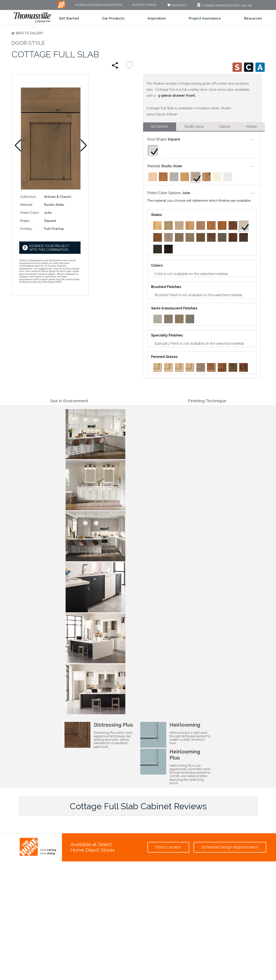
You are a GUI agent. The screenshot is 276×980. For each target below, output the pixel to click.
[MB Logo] (61, 7)
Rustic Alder (172, 166)
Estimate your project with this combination (49, 248)
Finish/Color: (30, 213)
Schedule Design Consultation (98, 5)
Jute (186, 193)
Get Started (69, 18)
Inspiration (157, 18)
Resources (253, 18)
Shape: (25, 221)
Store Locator (168, 847)
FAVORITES (176, 5)
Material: (26, 205)
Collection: (28, 197)
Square (174, 139)
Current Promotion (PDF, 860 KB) (224, 6)
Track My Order (144, 5)
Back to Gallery (30, 33)
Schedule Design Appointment (230, 847)
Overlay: (26, 229)
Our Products (113, 18)
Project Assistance (205, 18)
